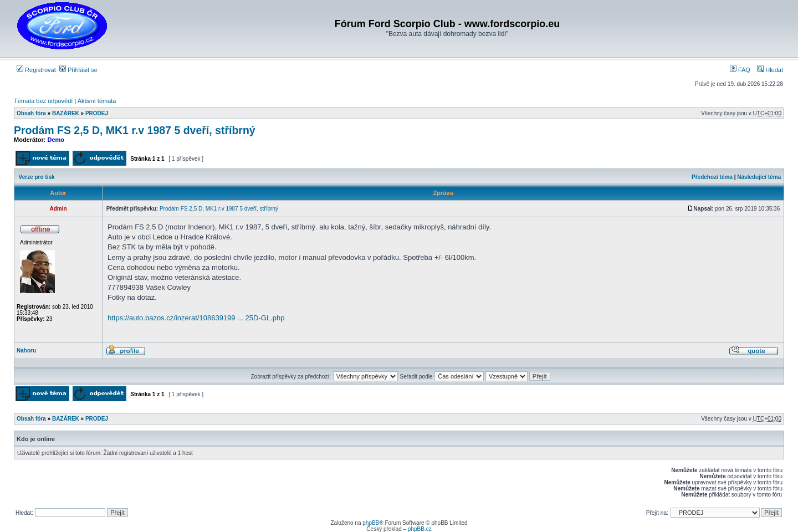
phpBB (371, 523)
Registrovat (36, 70)
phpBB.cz (420, 529)
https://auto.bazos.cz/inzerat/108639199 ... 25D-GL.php (196, 318)
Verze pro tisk (37, 177)
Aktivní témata (97, 101)
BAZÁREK (66, 113)
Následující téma (759, 177)
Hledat (770, 70)
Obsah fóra (31, 113)
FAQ (740, 70)
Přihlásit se (78, 70)
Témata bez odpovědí (43, 101)
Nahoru (26, 351)
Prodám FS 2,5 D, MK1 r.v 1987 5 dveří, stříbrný (135, 130)
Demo (56, 140)
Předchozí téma (712, 177)
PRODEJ (97, 113)
